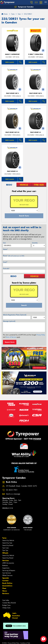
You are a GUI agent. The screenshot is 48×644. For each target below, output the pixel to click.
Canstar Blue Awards (9, 603)
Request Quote (10, 342)
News (5, 591)
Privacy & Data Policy (13, 643)
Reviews (6, 593)
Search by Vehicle (8, 540)
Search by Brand (8, 545)
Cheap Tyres (6, 608)
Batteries (5, 565)
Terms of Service (11, 337)
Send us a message (13, 494)
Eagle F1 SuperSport (12, 54)
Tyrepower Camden (24, 7)
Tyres (4, 538)
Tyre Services (7, 573)
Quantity (35, 243)
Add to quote (10, 62)
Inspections (6, 568)
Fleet (4, 588)
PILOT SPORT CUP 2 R (12, 132)
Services (6, 560)
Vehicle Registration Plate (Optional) (15, 315)
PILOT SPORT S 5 (36, 132)
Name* (5, 249)
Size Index (6, 600)
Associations (7, 586)
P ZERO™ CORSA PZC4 (36, 54)
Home (4, 14)
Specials (6, 578)
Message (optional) (9, 321)
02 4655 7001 (12, 490)
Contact (5, 581)
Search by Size (7, 543)
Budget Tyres (6, 605)
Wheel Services (7, 575)
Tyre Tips (5, 550)
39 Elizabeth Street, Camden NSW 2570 (21, 486)
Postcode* (6, 269)
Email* (5, 262)
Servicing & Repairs (9, 570)
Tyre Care (5, 548)
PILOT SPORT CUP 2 (12, 93)
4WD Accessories (8, 563)
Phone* (14, 256)
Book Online (7, 583)
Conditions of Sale (25, 643)
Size (4, 243)
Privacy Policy (41, 335)
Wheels (5, 553)
